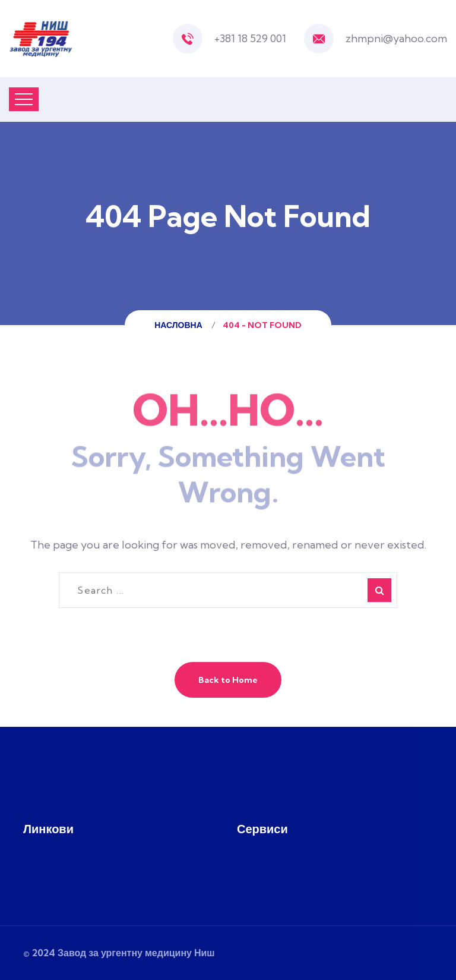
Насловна (180, 325)
